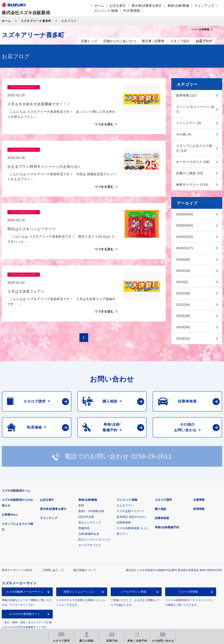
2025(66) (183, 259)
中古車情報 (132, 11)
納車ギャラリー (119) (192, 185)
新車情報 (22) (186, 95)
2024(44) (183, 271)
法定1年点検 (86, 500)
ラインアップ (204, 6)
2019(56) (183, 327)
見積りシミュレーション (79, 575)
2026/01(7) (185, 248)
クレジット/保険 (106, 11)
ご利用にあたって (53, 553)
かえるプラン (125, 489)
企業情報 (199, 483)
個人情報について (85, 553)
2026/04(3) (185, 214)
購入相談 (161, 492)
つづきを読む (104, 117)
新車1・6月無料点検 (91, 494)
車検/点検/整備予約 (167, 510)
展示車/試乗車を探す (147, 6)
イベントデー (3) (189, 123)
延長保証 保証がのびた (131, 500)
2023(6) (182, 282)
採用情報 (199, 492)
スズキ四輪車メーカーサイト (25, 575)
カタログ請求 (163, 483)
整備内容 (84, 511)
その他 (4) (184, 134)
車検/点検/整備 (178, 6)
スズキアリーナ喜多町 (36, 21)
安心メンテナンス (90, 506)
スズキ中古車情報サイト (25, 597)
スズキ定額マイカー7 (130, 494)
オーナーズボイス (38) (193, 162)
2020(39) (183, 316)
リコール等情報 (188, 575)
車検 (81, 489)
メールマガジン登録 (134, 575)
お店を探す (118, 6)
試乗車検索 (162, 501)
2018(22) (183, 338)
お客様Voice (10, 498)
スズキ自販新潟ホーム (16, 474)
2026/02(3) (185, 237)
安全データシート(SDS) (17, 553)
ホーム (99, 6)
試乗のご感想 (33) (190, 173)
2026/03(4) (185, 225)
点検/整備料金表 (89, 517)
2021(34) (183, 305)
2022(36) (183, 293)
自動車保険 (124, 506)
